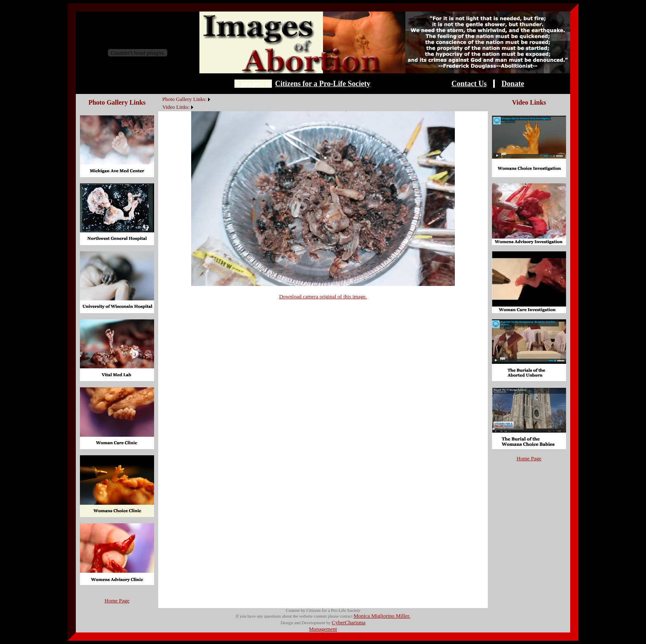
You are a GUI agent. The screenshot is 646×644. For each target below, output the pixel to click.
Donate (513, 84)
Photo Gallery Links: (184, 99)
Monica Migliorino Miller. (382, 616)
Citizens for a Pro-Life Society (323, 84)
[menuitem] (160, 95)
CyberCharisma (349, 622)
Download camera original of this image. (323, 296)
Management (323, 629)
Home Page (117, 601)
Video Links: (176, 107)
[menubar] (185, 103)
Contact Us (469, 84)
